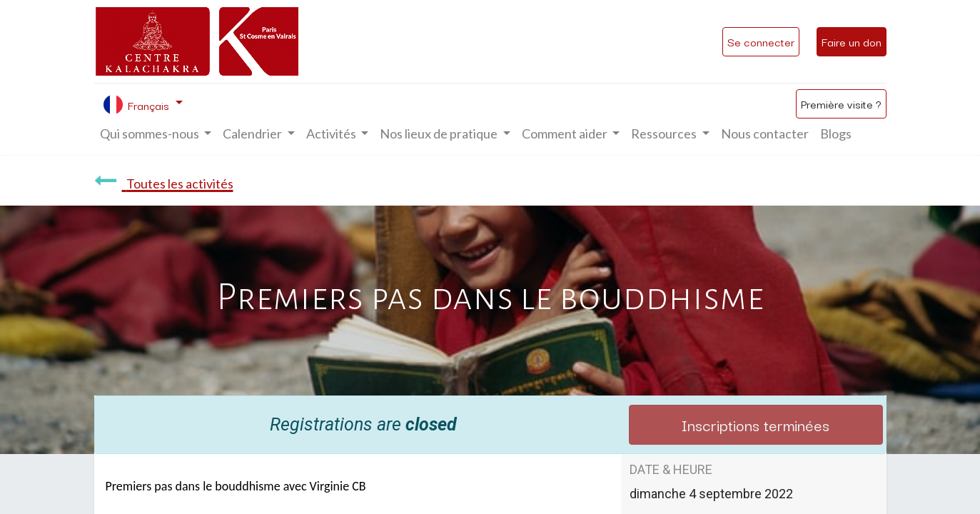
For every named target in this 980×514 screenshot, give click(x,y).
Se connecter (761, 41)
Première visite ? (841, 104)
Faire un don (852, 41)
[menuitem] (765, 134)
